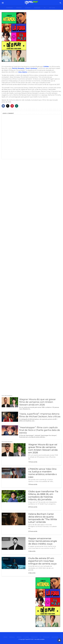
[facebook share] (3, 106)
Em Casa (52, 8)
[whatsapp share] (17, 106)
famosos (9, 8)
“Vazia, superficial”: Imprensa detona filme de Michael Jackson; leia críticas (40, 415)
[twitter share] (8, 106)
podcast (37, 8)
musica (19, 8)
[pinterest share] (12, 106)
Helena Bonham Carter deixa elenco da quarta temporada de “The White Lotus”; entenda (43, 518)
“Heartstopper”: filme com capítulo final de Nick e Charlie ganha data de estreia (40, 430)
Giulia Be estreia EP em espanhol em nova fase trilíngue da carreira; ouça (42, 561)
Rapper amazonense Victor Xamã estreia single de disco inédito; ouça (43, 541)
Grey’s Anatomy (31, 68)
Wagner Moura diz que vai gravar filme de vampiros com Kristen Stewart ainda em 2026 (37, 402)
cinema (28, 8)
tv (45, 8)
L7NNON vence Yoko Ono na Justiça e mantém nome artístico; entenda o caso (43, 473)
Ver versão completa (39, 639)
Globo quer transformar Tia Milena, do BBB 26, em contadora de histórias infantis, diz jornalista (43, 495)
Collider (46, 67)
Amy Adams (23, 72)
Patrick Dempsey (18, 68)
